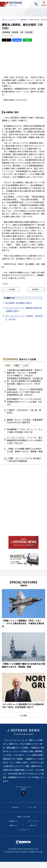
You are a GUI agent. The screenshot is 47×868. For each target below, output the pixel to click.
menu (43, 6)
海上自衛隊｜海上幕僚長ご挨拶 (18, 303)
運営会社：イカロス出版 (23, 819)
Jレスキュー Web (32, 809)
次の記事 (12, 289)
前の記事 (35, 289)
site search (36, 4)
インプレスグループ (23, 834)
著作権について (14, 829)
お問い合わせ (33, 829)
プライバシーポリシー (33, 824)
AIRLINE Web (15, 809)
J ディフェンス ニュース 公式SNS (23, 791)
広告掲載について (14, 824)
